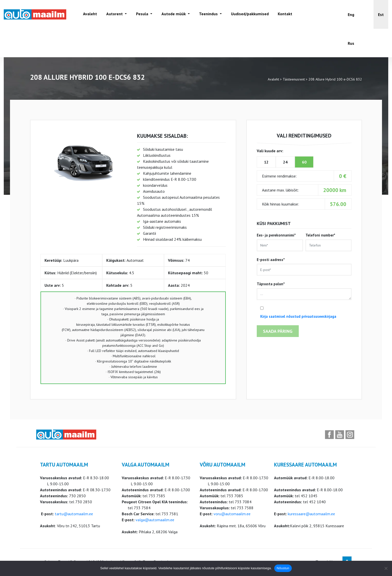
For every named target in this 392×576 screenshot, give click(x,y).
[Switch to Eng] (351, 14)
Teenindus (208, 14)
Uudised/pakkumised (248, 14)
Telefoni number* (328, 242)
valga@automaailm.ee (155, 520)
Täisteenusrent (294, 79)
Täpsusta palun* (304, 291)
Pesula (142, 14)
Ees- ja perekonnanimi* (280, 242)
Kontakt (284, 14)
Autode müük (173, 14)
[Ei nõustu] (386, 568)
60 (304, 162)
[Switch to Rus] (351, 43)
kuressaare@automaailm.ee (311, 514)
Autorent (114, 14)
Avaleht (90, 14)
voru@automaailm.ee (232, 514)
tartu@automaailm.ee (74, 514)
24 (285, 162)
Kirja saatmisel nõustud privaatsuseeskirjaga (298, 316)
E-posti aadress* (304, 266)
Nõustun (283, 568)
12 (266, 162)
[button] (381, 14)
